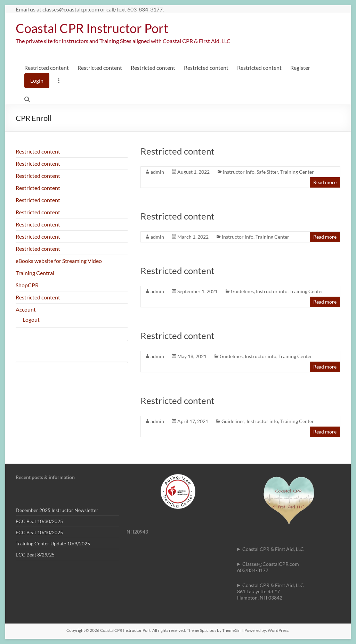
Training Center (297, 172)
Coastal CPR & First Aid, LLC (273, 549)
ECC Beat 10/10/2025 (39, 532)
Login (37, 80)
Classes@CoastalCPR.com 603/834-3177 (268, 567)
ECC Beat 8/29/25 (35, 555)
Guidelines (242, 291)
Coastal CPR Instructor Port (92, 28)
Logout (31, 319)
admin (157, 172)
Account (26, 309)
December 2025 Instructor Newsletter (57, 510)
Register (300, 68)
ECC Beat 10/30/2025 (39, 521)
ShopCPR (27, 285)
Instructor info (239, 172)
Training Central (35, 273)
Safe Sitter (267, 172)
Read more (325, 182)
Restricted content (47, 68)
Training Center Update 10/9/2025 (53, 543)
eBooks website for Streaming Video (59, 261)
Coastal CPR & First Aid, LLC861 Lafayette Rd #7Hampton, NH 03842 (270, 591)
